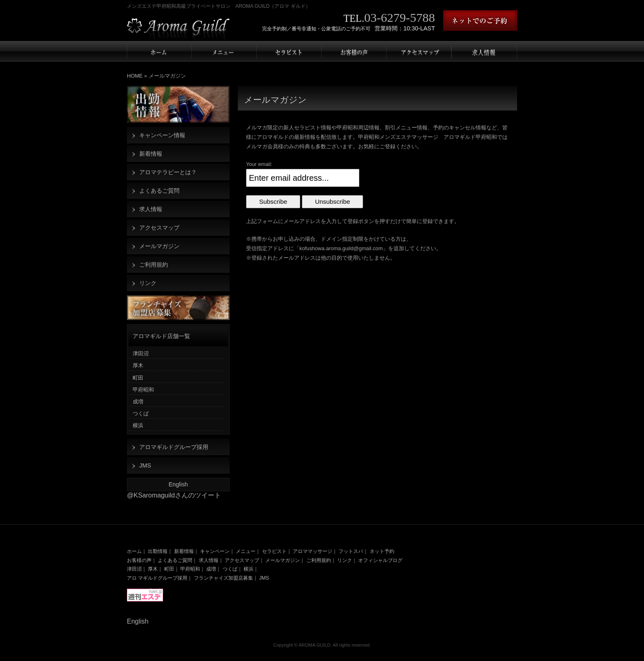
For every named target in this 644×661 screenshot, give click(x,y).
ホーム (134, 551)
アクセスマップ (159, 228)
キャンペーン (215, 551)
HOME (135, 76)
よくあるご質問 (159, 191)
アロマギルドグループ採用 (174, 447)
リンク (148, 283)
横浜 (138, 425)
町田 (138, 378)
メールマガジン (159, 246)
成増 (138, 402)
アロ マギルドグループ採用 (157, 578)
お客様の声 (139, 560)
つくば (141, 413)
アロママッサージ (313, 551)
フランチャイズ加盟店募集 (223, 578)
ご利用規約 (154, 265)
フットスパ (351, 551)
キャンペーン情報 (162, 135)
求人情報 (151, 209)
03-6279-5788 (400, 18)
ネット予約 (382, 551)
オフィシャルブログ (380, 560)
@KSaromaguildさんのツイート (174, 495)
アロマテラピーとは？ (168, 172)
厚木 (138, 365)
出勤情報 (158, 551)
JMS (145, 465)
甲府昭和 (143, 390)
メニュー (246, 551)
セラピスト (274, 551)
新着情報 (151, 154)
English (178, 484)
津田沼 (141, 354)
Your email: (259, 164)
